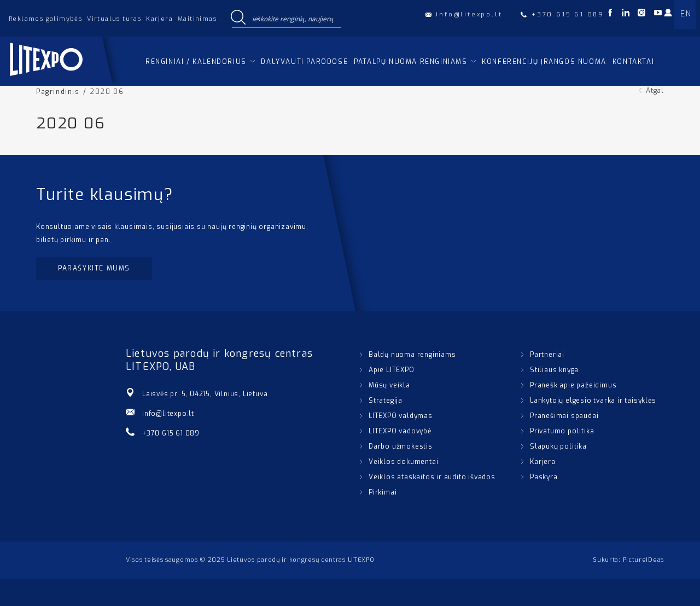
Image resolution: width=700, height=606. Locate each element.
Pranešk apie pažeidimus (573, 385)
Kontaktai (633, 62)
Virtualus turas (114, 19)
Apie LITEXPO (392, 370)
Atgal (655, 91)
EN (686, 14)
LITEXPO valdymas (401, 416)
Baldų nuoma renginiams (412, 355)
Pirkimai (383, 492)
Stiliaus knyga (554, 370)
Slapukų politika (558, 446)
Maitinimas (197, 19)
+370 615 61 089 (171, 433)
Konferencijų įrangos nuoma (544, 62)
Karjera (159, 19)
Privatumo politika (562, 431)
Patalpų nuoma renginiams (410, 62)
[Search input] (294, 18)
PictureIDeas (643, 560)
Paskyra (544, 477)
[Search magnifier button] (238, 18)
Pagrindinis (58, 92)
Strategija (386, 401)
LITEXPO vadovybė (400, 431)
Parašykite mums (94, 268)
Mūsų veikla (389, 385)
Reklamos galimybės (45, 19)
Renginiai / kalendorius (196, 62)
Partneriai (547, 355)
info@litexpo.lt (168, 414)
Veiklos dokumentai (403, 462)
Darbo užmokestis (401, 446)
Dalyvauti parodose (304, 62)
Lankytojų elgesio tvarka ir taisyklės (593, 401)
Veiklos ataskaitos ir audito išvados (432, 477)
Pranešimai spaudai (564, 416)
